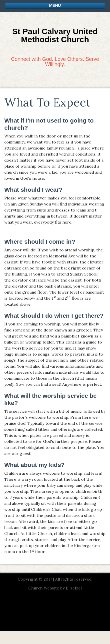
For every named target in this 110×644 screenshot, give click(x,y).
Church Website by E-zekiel (55, 588)
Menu (55, 5)
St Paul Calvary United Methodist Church (55, 35)
